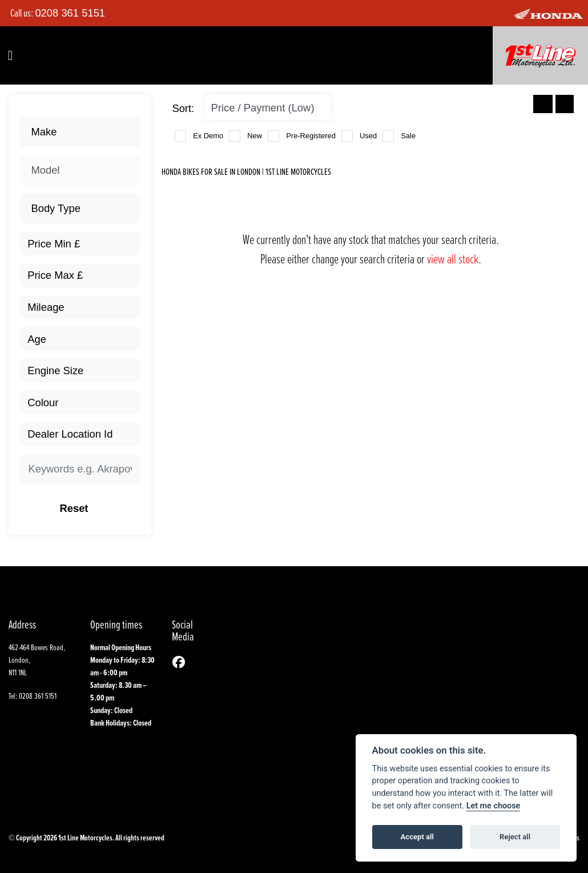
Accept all (417, 837)
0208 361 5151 (70, 13)
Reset (94, 508)
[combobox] (80, 132)
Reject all (515, 837)
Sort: (183, 108)
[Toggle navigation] (10, 55)
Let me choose (494, 806)
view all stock (453, 259)
